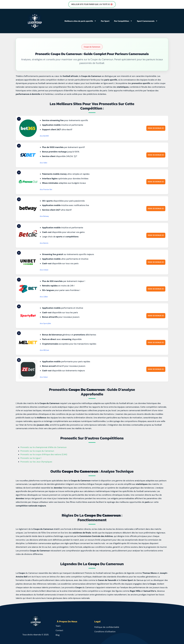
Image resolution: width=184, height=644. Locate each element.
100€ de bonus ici (156, 128)
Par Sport (105, 21)
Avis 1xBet (43, 163)
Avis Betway (44, 216)
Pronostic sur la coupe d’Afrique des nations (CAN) (44, 454)
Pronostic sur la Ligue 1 (31, 458)
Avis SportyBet (45, 323)
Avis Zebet (44, 377)
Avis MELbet (44, 350)
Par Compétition (123, 21)
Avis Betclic (44, 243)
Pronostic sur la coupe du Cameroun (37, 451)
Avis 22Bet (44, 297)
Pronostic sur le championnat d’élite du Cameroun (43, 447)
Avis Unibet (44, 270)
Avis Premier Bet (46, 189)
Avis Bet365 (44, 136)
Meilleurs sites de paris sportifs (80, 21)
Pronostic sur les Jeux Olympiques (36, 462)
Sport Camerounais (147, 21)
